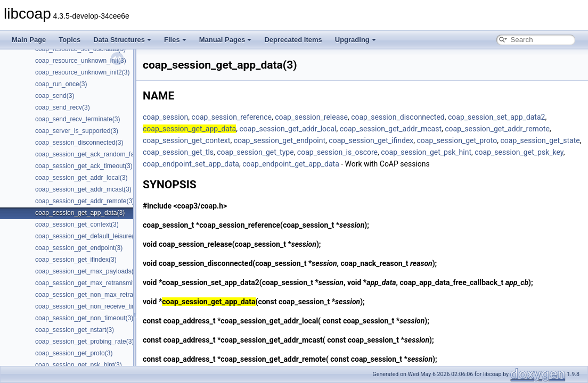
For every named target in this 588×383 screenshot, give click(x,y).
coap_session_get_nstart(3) (75, 330)
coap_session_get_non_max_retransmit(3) (96, 295)
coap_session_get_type (255, 152)
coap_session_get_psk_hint (426, 152)
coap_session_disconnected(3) (79, 143)
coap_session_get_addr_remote (497, 129)
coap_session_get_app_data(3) (80, 213)
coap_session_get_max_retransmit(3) (89, 283)
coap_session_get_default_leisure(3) (87, 236)
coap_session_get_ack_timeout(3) (84, 166)
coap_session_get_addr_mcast (391, 129)
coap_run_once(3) (61, 84)
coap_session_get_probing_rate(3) (84, 342)
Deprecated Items (293, 40)
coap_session (165, 117)
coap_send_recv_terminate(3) (77, 119)
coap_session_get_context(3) (77, 224)
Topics (70, 40)
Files (175, 40)
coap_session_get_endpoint (280, 140)
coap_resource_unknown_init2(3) (82, 72)
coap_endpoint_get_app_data (291, 164)
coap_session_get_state (540, 140)
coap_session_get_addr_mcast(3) (83, 189)
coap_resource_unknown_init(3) (81, 61)
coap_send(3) (55, 96)
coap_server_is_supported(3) (77, 131)
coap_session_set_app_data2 (496, 117)
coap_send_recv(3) (63, 107)
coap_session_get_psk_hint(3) (79, 365)
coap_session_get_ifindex (371, 140)
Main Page (29, 40)
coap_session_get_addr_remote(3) (85, 201)
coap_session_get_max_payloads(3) (87, 271)
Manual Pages (226, 40)
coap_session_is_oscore (337, 152)
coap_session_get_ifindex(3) (76, 260)
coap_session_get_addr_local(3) (81, 178)
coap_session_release (311, 117)
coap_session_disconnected (398, 117)
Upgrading (356, 40)
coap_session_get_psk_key (519, 152)
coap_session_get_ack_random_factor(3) (94, 154)
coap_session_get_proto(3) (74, 353)
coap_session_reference (232, 117)
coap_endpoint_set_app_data (191, 164)
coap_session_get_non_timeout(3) (84, 318)
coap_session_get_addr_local (288, 129)
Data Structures (122, 40)
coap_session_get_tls (178, 152)
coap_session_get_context (186, 140)
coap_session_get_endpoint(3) (79, 248)
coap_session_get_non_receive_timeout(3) (96, 306)
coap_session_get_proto (457, 140)
